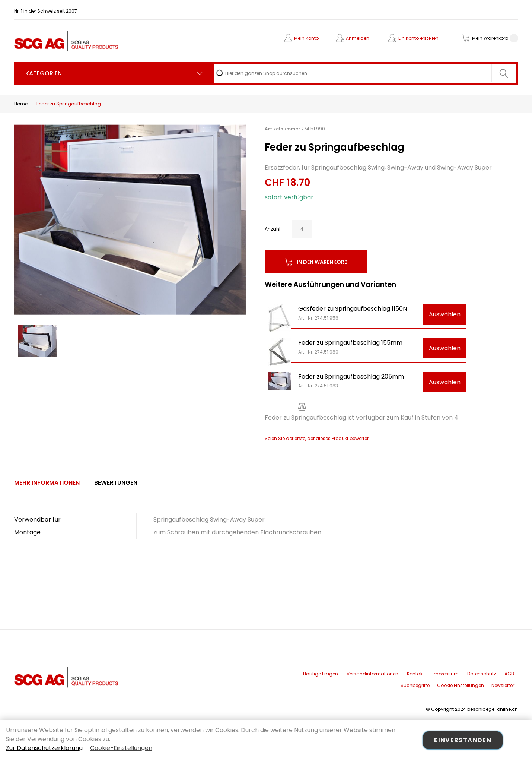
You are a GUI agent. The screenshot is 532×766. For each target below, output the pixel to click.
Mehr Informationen (47, 483)
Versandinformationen (372, 674)
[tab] (47, 483)
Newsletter (503, 685)
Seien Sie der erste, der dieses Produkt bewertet (317, 438)
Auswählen (445, 314)
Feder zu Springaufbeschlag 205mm (351, 376)
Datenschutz (482, 674)
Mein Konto (306, 38)
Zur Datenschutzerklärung (44, 748)
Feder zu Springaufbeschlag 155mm (350, 343)
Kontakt (415, 674)
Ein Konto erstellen (418, 38)
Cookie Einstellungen (461, 685)
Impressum (446, 674)
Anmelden (358, 38)
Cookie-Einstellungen (121, 748)
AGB (509, 674)
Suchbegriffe (415, 685)
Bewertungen (116, 483)
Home (21, 104)
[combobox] (365, 73)
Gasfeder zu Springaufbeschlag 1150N (353, 309)
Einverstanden (463, 740)
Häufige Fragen (321, 674)
